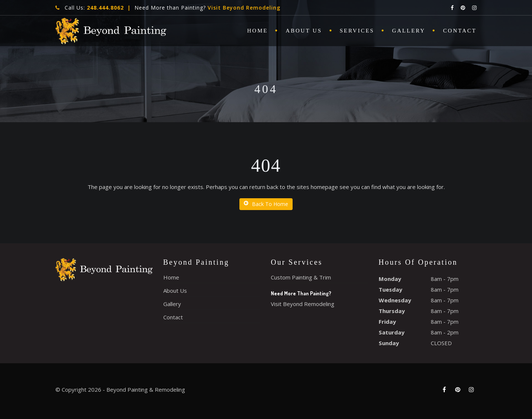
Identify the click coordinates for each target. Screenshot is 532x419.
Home (258, 31)
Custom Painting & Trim (301, 277)
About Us (304, 31)
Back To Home (266, 204)
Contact (460, 31)
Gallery (409, 31)
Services (357, 31)
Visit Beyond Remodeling (244, 8)
